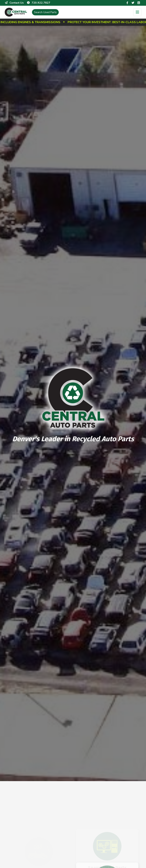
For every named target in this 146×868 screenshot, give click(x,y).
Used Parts (45, 12)
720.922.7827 (38, 3)
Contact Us (14, 3)
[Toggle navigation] (137, 12)
